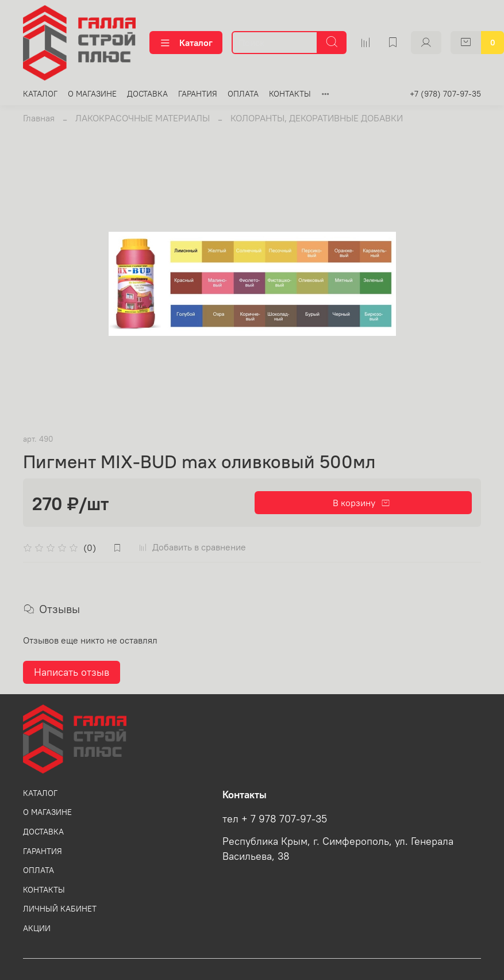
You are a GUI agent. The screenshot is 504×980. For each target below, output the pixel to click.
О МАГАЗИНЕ (92, 94)
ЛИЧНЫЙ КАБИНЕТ (60, 909)
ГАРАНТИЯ (198, 94)
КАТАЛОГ (40, 94)
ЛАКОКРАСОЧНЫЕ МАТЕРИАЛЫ (143, 118)
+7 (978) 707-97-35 (445, 94)
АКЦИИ (37, 928)
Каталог (186, 43)
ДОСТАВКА (147, 94)
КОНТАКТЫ (290, 94)
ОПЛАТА (243, 94)
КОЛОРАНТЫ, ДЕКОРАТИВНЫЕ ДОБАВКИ (317, 118)
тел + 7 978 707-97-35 (275, 819)
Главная (39, 118)
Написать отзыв (72, 672)
